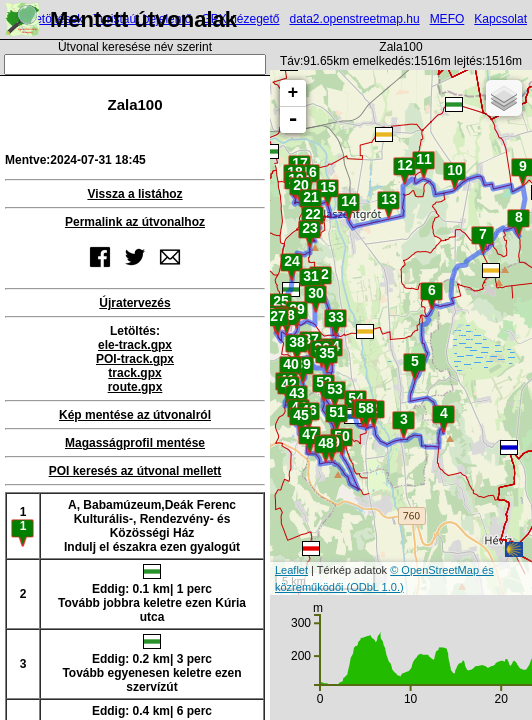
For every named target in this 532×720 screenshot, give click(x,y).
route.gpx (135, 387)
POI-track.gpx (135, 359)
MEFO (447, 19)
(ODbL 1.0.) (375, 587)
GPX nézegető (240, 19)
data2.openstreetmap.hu (355, 19)
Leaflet (291, 570)
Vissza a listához (134, 194)
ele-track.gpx (135, 345)
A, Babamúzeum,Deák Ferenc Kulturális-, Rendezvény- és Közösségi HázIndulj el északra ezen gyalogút (152, 526)
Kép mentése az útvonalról (135, 415)
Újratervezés (134, 303)
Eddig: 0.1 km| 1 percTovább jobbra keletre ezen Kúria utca (152, 594)
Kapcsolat (500, 19)
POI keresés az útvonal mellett (135, 471)
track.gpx (134, 373)
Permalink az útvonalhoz (135, 222)
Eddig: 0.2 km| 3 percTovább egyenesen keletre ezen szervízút (151, 664)
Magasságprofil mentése (135, 443)
